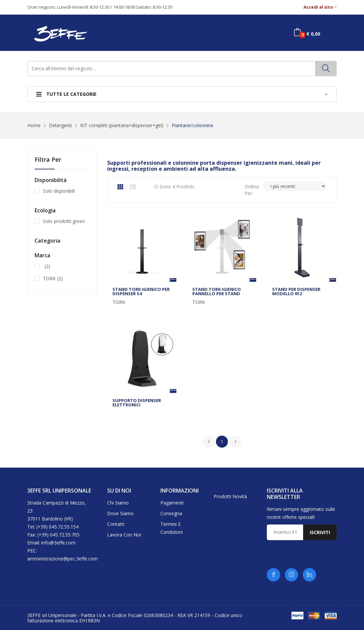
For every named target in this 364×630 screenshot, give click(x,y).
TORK (119, 302)
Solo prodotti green (64, 221)
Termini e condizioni (172, 528)
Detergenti (60, 125)
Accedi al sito (320, 7)
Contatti (116, 524)
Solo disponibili (59, 191)
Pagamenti (172, 503)
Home (34, 125)
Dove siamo (120, 513)
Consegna (171, 513)
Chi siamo (118, 503)
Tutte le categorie (66, 94)
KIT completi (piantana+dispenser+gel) (122, 125)
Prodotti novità (230, 496)
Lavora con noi (124, 535)
